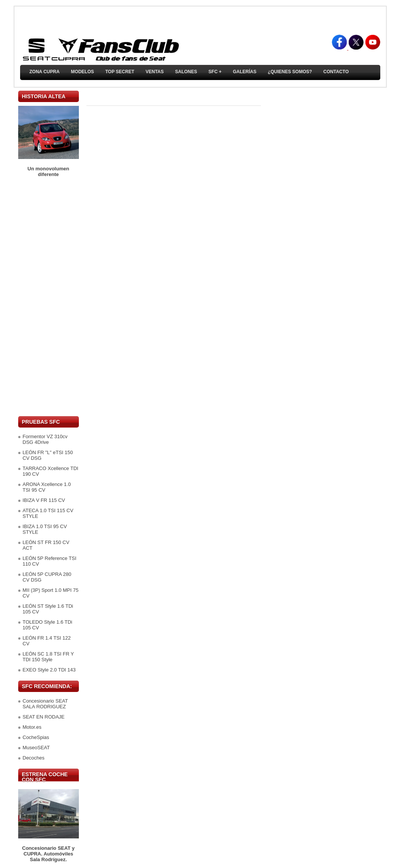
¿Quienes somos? (290, 72)
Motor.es (32, 727)
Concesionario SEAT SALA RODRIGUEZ (45, 704)
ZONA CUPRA (45, 72)
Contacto (336, 72)
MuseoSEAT (36, 748)
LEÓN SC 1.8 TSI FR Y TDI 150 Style (48, 657)
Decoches (34, 758)
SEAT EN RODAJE (44, 717)
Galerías (245, 72)
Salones (186, 72)
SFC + (215, 72)
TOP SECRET (120, 72)
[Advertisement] (49, 297)
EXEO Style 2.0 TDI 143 (49, 670)
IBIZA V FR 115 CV (44, 500)
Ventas (155, 72)
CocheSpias (36, 737)
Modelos (82, 72)
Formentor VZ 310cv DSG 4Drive (45, 439)
